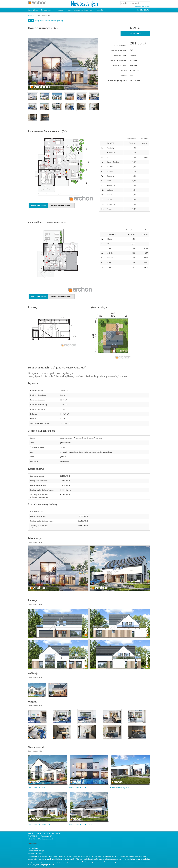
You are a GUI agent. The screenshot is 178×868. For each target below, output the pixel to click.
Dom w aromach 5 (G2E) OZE (80, 825)
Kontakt (100, 10)
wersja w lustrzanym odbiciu (61, 205)
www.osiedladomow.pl (36, 851)
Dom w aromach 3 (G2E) (78, 788)
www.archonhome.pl (35, 854)
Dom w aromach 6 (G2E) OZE (39, 825)
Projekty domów (47, 10)
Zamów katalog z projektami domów (81, 10)
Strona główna (33, 10)
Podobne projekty (57, 21)
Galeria (47, 21)
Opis (42, 21)
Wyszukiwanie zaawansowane (142, 6)
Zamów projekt (135, 33)
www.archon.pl (33, 848)
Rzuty (37, 21)
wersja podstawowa (38, 205)
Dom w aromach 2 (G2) (37, 788)
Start (31, 21)
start (30, 15)
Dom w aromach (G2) (43, 15)
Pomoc (60, 10)
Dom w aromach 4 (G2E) (119, 788)
